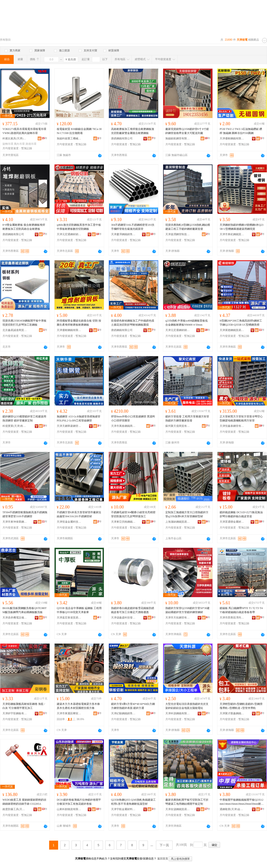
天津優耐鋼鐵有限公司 (232, 138)
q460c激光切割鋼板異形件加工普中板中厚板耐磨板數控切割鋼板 (79, 227)
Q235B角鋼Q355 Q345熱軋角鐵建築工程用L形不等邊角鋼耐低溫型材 (133, 802)
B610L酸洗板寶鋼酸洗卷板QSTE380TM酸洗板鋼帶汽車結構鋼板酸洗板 (25, 610)
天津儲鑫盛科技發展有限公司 (123, 618)
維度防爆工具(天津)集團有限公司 (15, 809)
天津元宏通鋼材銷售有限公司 (69, 234)
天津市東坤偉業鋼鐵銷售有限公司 (15, 522)
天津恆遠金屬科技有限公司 (69, 522)
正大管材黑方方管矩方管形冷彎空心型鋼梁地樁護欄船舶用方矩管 (241, 419)
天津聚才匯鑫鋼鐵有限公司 (232, 713)
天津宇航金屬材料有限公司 (123, 809)
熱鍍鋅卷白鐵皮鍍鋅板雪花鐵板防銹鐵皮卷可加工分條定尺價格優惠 (133, 610)
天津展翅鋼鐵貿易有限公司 (232, 330)
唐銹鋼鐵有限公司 (122, 138)
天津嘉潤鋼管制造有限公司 (178, 234)
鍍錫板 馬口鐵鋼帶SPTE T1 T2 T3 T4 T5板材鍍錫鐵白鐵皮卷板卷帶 (241, 610)
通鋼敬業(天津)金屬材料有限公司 (232, 809)
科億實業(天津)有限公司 (15, 426)
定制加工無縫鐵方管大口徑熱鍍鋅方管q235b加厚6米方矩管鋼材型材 (187, 514)
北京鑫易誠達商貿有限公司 (15, 330)
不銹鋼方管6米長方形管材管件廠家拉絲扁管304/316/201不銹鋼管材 (79, 514)
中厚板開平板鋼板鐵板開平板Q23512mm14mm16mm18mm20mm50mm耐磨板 (242, 802)
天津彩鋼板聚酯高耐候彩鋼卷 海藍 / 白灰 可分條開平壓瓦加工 (24, 706)
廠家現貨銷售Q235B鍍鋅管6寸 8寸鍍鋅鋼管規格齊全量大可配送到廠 (187, 131)
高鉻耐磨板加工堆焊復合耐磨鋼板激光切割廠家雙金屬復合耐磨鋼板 (133, 131)
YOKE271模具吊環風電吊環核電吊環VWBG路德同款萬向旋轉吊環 (24, 131)
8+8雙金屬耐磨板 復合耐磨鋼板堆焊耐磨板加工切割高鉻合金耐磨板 (24, 227)
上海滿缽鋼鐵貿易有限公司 (178, 522)
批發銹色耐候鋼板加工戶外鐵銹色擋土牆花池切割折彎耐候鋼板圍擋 (133, 323)
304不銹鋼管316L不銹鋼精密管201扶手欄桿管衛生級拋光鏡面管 (133, 227)
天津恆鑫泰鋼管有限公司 (232, 426)
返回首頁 (163, 859)
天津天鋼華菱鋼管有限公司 (69, 426)
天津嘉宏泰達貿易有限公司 (69, 618)
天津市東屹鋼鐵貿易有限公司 (232, 234)
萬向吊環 (19, 144)
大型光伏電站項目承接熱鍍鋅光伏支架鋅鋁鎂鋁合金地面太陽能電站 (187, 706)
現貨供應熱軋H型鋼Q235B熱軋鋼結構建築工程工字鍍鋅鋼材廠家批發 (188, 227)
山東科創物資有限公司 (69, 809)
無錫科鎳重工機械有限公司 (69, 138)
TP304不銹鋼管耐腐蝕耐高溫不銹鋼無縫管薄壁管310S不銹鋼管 (25, 514)
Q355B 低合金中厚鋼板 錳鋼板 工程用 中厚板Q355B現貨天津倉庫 (79, 610)
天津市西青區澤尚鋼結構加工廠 (232, 618)
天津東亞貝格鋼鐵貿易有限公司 (123, 522)
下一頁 (164, 845)
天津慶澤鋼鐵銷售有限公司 (123, 234)
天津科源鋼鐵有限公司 (178, 713)
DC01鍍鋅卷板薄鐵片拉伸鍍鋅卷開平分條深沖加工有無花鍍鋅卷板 (79, 802)
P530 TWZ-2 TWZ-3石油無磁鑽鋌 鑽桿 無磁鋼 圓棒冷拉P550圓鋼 (241, 131)
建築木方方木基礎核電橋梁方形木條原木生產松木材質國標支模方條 (78, 706)
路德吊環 (31, 144)
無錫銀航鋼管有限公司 (178, 138)
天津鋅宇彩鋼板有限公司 (15, 713)
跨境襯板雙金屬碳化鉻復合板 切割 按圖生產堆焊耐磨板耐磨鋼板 (79, 323)
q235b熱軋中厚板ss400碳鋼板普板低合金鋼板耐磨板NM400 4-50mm (187, 323)
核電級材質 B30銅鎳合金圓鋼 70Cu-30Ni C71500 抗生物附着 (79, 131)
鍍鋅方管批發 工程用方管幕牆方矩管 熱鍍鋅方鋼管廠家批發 (187, 419)
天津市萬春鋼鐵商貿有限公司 (123, 426)
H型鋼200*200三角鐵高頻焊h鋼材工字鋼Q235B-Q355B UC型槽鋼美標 (241, 323)
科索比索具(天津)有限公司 (15, 138)
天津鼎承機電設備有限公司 (15, 618)
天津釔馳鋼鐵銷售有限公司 (123, 713)
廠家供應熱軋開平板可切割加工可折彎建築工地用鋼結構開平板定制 (187, 802)
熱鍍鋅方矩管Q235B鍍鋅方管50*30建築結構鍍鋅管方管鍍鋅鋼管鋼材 (187, 610)
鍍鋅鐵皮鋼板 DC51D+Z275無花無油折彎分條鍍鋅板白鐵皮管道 (241, 514)
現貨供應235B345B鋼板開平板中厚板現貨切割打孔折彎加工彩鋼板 (24, 323)
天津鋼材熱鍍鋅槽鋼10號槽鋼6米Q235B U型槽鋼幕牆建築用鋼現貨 (242, 227)
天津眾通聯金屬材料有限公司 (232, 522)
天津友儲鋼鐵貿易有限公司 (178, 809)
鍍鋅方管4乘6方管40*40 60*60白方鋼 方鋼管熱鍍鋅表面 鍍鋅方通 (133, 706)
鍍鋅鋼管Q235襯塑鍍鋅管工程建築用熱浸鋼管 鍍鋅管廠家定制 (24, 419)
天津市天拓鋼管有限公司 (178, 618)
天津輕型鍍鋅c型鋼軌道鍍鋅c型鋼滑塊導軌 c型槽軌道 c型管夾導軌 (241, 706)
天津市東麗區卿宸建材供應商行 (69, 713)
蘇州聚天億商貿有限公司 (178, 426)
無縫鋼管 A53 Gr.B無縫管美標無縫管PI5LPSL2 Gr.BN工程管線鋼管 (79, 419)
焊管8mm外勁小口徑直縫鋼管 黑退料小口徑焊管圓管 (133, 419)
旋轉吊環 (8, 144)
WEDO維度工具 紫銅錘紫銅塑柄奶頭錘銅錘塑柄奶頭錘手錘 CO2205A (24, 802)
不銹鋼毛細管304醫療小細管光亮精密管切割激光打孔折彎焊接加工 (133, 514)
